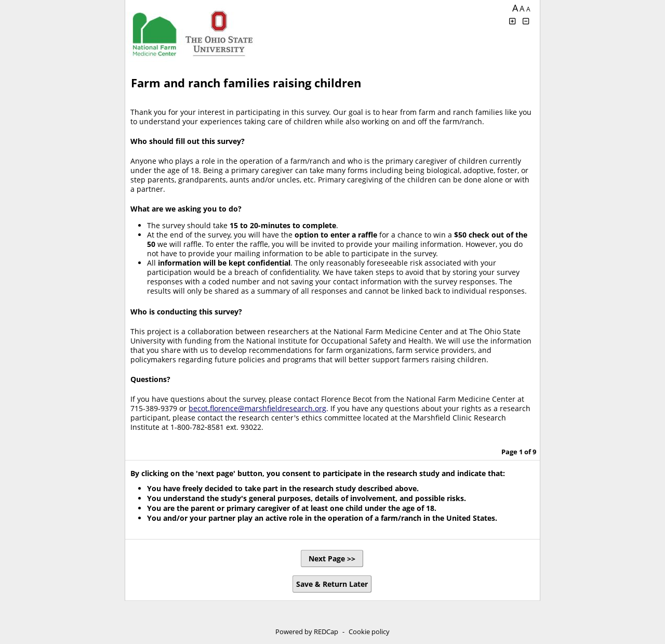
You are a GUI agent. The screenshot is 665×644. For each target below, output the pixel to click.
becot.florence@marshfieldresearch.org (257, 408)
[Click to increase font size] (512, 21)
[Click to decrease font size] (526, 21)
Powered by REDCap (307, 632)
